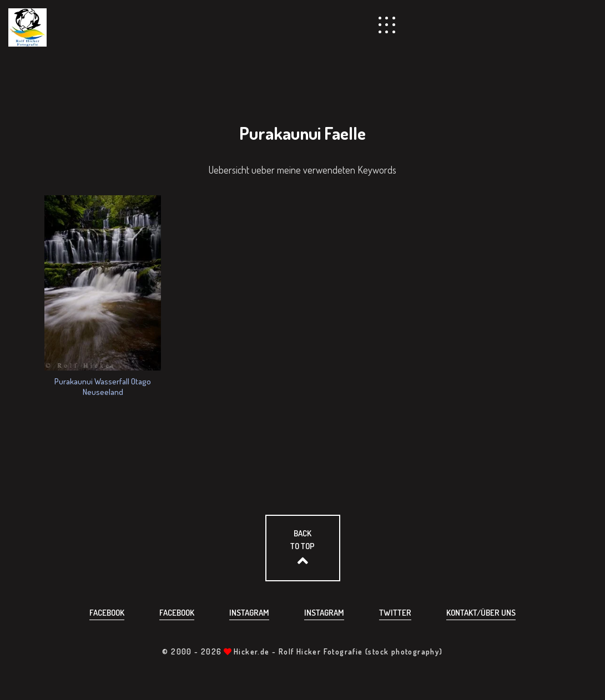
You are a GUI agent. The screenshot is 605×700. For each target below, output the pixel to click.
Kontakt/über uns (481, 613)
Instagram (249, 613)
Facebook (107, 613)
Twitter (395, 613)
